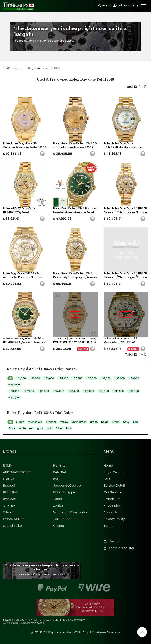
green (94, 422)
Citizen (8, 512)
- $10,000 (14, 385)
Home (108, 466)
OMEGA (9, 479)
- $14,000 (58, 391)
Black (12, 428)
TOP (6, 68)
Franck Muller (13, 519)
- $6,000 (91, 378)
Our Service (113, 492)
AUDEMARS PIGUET (17, 472)
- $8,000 (120, 378)
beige (105, 422)
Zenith (58, 506)
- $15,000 (73, 391)
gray (40, 428)
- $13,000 (43, 391)
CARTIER (9, 506)
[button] (42, 154)
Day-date (34, 68)
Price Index (112, 506)
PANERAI (60, 472)
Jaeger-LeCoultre (67, 486)
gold (49, 428)
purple (20, 422)
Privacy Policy (114, 519)
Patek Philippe (64, 492)
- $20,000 (14, 398)
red (31, 428)
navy (126, 422)
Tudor (58, 499)
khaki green (79, 422)
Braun (116, 422)
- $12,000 (28, 391)
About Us (111, 512)
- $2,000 (35, 378)
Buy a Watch (114, 472)
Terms (108, 526)
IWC (56, 479)
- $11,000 (14, 391)
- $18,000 (118, 391)
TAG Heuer (61, 519)
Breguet (9, 486)
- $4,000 (63, 378)
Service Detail (114, 486)
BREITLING (10, 492)
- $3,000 (49, 378)
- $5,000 (77, 378)
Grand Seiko (12, 526)
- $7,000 (105, 378)
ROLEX (8, 466)
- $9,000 (134, 378)
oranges (51, 422)
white (22, 428)
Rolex (19, 68)
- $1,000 (21, 378)
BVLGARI (9, 499)
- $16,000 (88, 391)
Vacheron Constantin (70, 512)
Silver (59, 428)
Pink (69, 428)
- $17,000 (103, 391)
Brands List (112, 499)
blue (136, 422)
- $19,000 (133, 391)
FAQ (107, 479)
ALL (10, 378)
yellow (64, 422)
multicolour (35, 422)
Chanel (59, 526)
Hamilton (60, 466)
